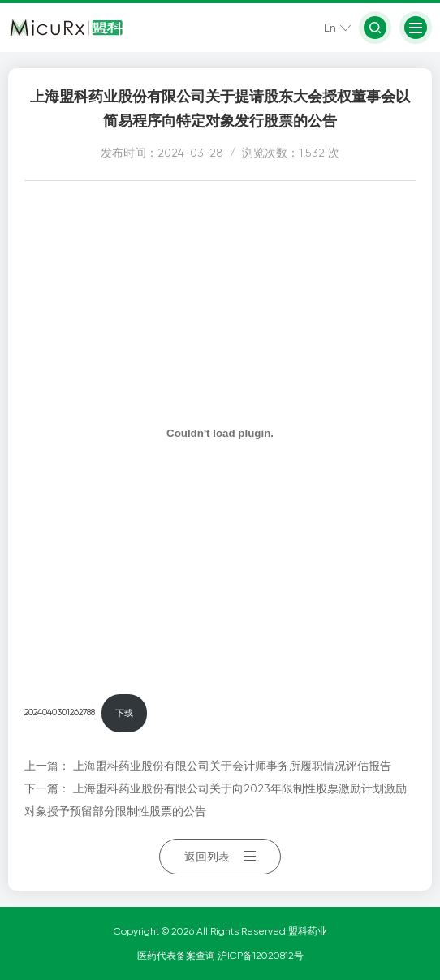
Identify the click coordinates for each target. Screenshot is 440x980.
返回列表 (220, 857)
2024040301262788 (60, 713)
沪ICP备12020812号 (261, 956)
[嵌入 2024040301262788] (220, 433)
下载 (124, 713)
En (330, 28)
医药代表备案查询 (177, 956)
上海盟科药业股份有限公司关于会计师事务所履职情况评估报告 (232, 766)
